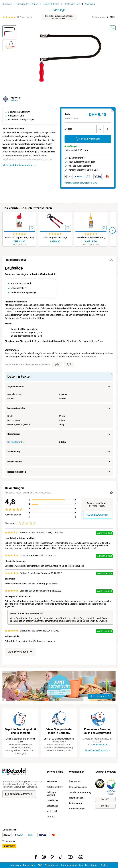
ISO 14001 (105, 799)
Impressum (15, 865)
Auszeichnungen (77, 809)
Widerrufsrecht (52, 865)
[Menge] (100, 129)
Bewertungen (92, 865)
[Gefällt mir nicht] (69, 365)
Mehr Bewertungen (20, 652)
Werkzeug (90, 4)
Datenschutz (29, 865)
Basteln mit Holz (72, 4)
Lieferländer (52, 800)
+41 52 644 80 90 (100, 745)
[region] (59, 371)
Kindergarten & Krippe (27, 4)
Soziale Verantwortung (80, 792)
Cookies (104, 865)
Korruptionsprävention (72, 865)
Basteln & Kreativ (51, 4)
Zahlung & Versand (52, 794)
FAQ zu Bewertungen (97, 515)
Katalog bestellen (55, 787)
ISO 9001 (105, 806)
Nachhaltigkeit (76, 798)
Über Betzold (75, 781)
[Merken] (113, 28)
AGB (40, 865)
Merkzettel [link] (52, 811)
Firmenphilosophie (78, 787)
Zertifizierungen (77, 803)
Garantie (51, 817)
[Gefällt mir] (57, 365)
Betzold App (52, 806)
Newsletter (52, 781)
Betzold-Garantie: (16, 442)
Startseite (7, 4)
